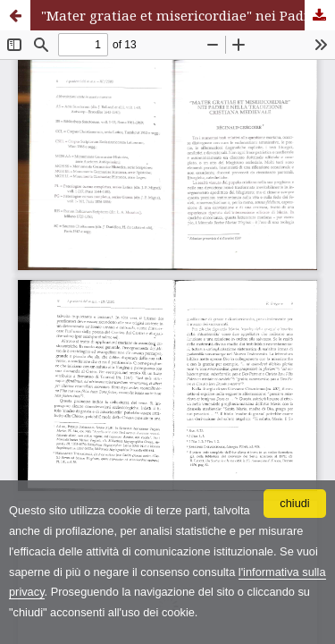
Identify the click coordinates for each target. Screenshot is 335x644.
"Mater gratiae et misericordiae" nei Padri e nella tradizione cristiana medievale (188, 15)
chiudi (294, 503)
